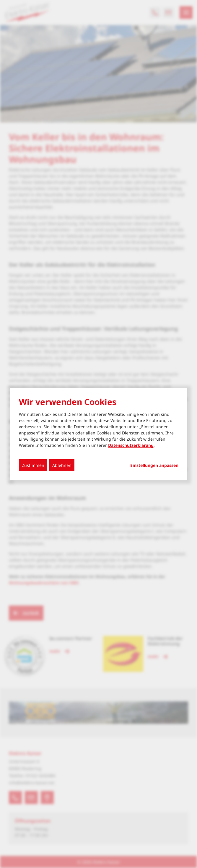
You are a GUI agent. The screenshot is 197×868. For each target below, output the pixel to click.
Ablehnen (62, 465)
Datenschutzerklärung (131, 445)
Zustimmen (33, 465)
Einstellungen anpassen (154, 465)
